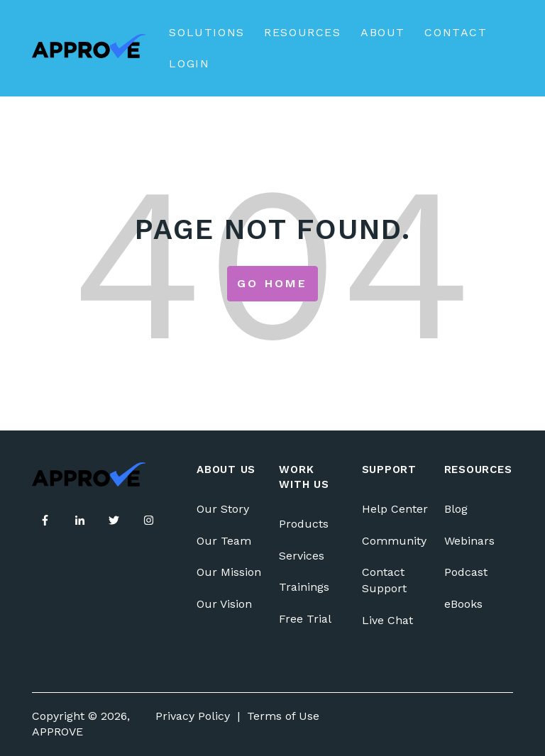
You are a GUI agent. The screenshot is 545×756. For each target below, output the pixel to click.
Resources (302, 32)
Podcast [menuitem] (466, 572)
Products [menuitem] (304, 524)
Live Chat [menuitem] (387, 620)
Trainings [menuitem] (304, 587)
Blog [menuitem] (456, 509)
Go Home (272, 283)
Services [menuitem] (302, 556)
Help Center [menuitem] (395, 509)
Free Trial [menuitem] (305, 619)
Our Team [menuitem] (224, 541)
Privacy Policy (193, 716)
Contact (456, 32)
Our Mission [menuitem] (229, 572)
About (383, 32)
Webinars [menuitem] (469, 541)
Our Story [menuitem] (223, 509)
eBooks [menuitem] (463, 604)
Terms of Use (283, 716)
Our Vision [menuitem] (224, 604)
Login (189, 63)
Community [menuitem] (394, 541)
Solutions (207, 32)
